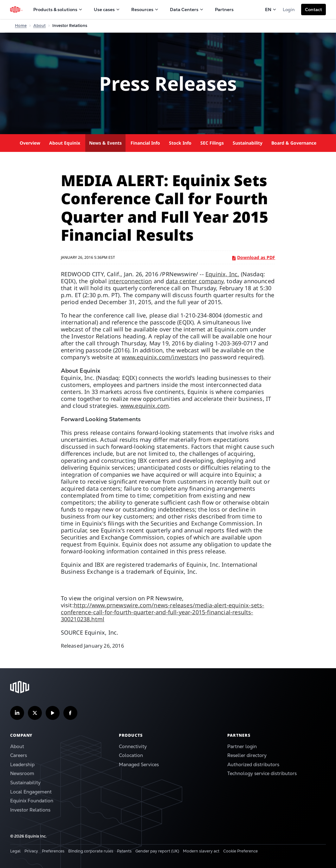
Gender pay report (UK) (157, 851)
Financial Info (145, 143)
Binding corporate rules (91, 851)
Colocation (131, 755)
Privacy (31, 851)
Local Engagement (31, 792)
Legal (15, 851)
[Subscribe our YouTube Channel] (53, 713)
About (17, 746)
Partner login (242, 746)
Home (21, 26)
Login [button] (289, 10)
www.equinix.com (145, 406)
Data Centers (187, 10)
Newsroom (22, 773)
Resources (145, 10)
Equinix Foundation (32, 801)
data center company (195, 281)
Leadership (22, 764)
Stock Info (180, 143)
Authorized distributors (253, 764)
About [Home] (39, 26)
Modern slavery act (201, 851)
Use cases (107, 10)
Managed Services (139, 764)
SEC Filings (212, 143)
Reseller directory (247, 755)
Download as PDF (254, 257)
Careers (19, 755)
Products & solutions (58, 10)
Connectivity (133, 746)
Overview (30, 143)
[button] (313, 10)
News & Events (105, 143)
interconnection (130, 281)
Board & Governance (294, 143)
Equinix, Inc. (222, 274)
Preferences (53, 851)
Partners (224, 10)
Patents (124, 851)
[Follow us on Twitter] (35, 713)
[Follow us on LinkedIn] (17, 713)
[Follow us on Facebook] (70, 713)
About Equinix (65, 143)
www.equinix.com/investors (160, 357)
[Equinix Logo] (17, 10)
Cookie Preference (240, 851)
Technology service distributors (262, 773)
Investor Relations (30, 810)
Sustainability (248, 143)
